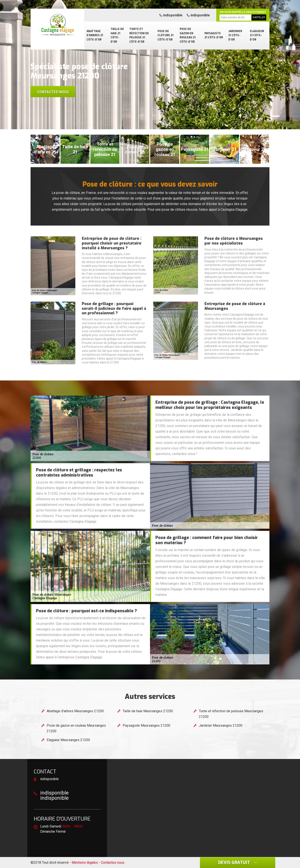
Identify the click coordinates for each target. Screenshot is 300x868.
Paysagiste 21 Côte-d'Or (214, 36)
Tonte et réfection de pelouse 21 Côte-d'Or (139, 35)
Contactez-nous (53, 92)
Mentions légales (85, 863)
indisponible (171, 15)
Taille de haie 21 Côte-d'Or (117, 35)
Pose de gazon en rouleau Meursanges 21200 (76, 728)
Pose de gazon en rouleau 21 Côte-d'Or (188, 35)
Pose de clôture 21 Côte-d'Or (165, 35)
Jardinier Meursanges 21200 (221, 725)
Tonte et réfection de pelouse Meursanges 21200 (231, 714)
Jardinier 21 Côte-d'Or (235, 35)
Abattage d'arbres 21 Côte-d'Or (95, 35)
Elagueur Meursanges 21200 (68, 740)
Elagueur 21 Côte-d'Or (257, 35)
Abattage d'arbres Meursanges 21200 (75, 711)
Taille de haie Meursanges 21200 (148, 711)
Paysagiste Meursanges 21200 (146, 725)
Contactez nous (113, 863)
